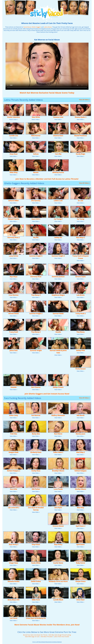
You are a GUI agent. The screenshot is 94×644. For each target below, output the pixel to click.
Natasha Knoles (13, 581)
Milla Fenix (36, 600)
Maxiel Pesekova (81, 136)
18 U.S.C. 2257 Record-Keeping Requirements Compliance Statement (47, 642)
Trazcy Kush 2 (81, 313)
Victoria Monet (58, 526)
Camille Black (58, 600)
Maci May (81, 508)
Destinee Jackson (58, 277)
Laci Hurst (13, 618)
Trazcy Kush (14, 332)
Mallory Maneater (58, 415)
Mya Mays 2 (81, 237)
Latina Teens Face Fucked (61, 637)
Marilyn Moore (81, 489)
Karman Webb (58, 313)
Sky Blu (36, 237)
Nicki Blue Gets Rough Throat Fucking (60, 635)
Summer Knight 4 (58, 256)
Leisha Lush (58, 201)
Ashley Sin (58, 237)
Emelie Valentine (14, 117)
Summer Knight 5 (36, 256)
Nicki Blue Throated (47, 637)
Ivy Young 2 (58, 219)
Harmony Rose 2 (14, 237)
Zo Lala (80, 201)
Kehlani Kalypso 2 (14, 471)
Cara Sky (58, 154)
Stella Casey (13, 415)
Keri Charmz (36, 387)
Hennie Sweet (13, 313)
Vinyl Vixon (36, 544)
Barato (36, 172)
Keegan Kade (13, 452)
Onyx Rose (13, 154)
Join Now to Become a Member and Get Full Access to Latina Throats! (47, 179)
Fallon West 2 (58, 452)
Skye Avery (58, 544)
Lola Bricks (81, 295)
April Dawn (81, 544)
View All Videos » (84, 100)
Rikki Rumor (36, 136)
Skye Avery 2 (14, 544)
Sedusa (36, 154)
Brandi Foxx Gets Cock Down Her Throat (35, 635)
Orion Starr (80, 600)
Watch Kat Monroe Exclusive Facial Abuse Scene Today (47, 93)
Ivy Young (80, 219)
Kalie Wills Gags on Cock (32, 637)
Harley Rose (36, 471)
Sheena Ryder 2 (80, 117)
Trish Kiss (13, 434)
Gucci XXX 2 (36, 219)
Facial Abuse (27, 27)
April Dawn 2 (80, 526)
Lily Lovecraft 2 (13, 508)
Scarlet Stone (58, 563)
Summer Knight (36, 350)
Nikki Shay (13, 172)
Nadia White (36, 563)
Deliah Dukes (36, 581)
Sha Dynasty (36, 201)
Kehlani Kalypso (80, 471)
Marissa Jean (80, 434)
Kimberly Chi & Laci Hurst (58, 581)
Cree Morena (14, 295)
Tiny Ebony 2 (36, 332)
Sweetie (13, 387)
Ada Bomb (81, 415)
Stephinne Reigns (58, 295)
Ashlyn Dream (58, 387)
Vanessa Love (58, 117)
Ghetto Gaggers (36, 27)
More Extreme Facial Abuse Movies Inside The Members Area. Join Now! (47, 625)
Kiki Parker (36, 489)
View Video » (58, 119)
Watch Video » (13, 119)
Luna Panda (58, 489)
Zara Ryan (58, 508)
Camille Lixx (13, 136)
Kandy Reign (80, 154)
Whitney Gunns (58, 172)
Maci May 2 (80, 452)
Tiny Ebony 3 (36, 295)
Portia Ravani (80, 369)
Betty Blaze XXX (13, 600)
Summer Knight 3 (36, 313)
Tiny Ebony (81, 332)
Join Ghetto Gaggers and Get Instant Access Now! (47, 394)
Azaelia (58, 332)
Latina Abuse (48, 27)
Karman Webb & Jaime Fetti (58, 352)
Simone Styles (80, 277)
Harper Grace (80, 581)
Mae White (36, 117)
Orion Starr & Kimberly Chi (36, 618)
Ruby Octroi (81, 563)
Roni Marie (58, 434)
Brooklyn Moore (58, 471)
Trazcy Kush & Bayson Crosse (80, 257)
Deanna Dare (58, 136)
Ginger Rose (14, 563)
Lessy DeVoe (14, 256)
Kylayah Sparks (13, 219)
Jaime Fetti (14, 350)
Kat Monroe (36, 415)
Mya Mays (14, 277)
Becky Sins (36, 434)
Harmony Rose (36, 277)
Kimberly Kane (36, 452)
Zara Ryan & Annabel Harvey (36, 509)
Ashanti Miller (13, 201)
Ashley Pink (81, 350)
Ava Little (14, 489)
